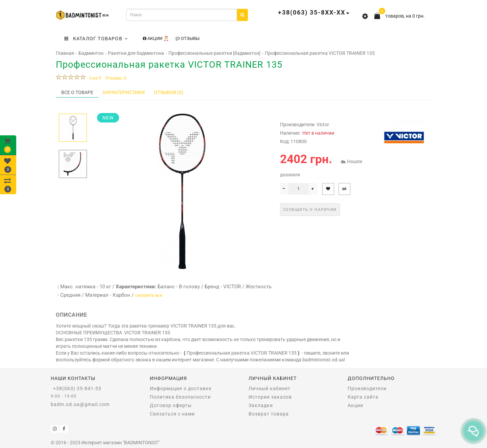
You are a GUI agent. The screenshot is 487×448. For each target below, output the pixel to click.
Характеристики (124, 92)
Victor (323, 125)
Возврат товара (269, 414)
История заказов (270, 397)
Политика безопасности (180, 397)
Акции (355, 405)
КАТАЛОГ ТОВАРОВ (96, 39)
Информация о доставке (181, 388)
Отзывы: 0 (116, 78)
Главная (65, 53)
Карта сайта (363, 397)
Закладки (261, 405)
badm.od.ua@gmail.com (80, 404)
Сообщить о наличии (310, 210)
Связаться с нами (172, 414)
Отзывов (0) (169, 92)
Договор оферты (171, 405)
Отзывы (188, 38)
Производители (367, 388)
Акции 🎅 (156, 38)
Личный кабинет (270, 388)
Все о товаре (77, 92)
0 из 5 (94, 78)
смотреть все (149, 295)
